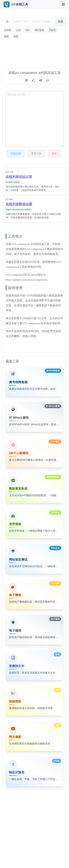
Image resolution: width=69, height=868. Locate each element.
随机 (6, 36)
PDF (28, 30)
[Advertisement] (34, 54)
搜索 (61, 22)
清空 (54, 154)
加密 (16, 36)
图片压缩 (39, 30)
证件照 (8, 30)
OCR (18, 30)
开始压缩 (16, 154)
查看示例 (36, 154)
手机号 (52, 30)
